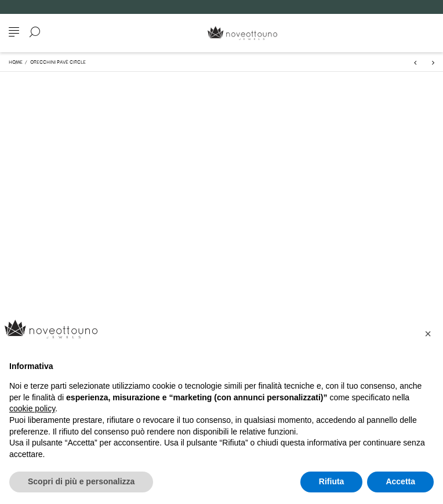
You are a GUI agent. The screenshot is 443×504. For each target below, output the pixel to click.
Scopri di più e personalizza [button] (81, 481)
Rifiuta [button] (332, 481)
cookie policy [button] (32, 408)
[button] (428, 334)
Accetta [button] (400, 481)
